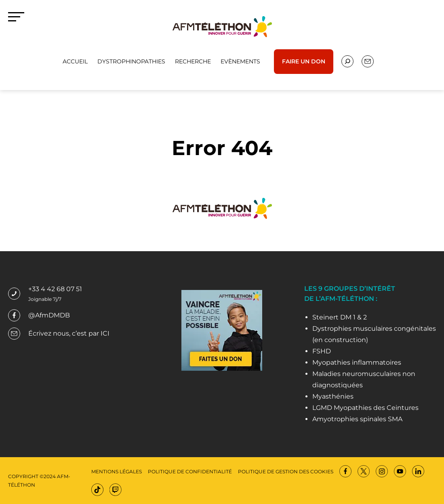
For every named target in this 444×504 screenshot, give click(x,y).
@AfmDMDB (49, 315)
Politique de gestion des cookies (286, 471)
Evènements (240, 61)
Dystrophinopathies (131, 61)
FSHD (322, 351)
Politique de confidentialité (190, 471)
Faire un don (304, 61)
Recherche (193, 61)
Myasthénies (333, 396)
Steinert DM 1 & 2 (340, 317)
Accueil (75, 61)
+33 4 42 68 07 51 (55, 289)
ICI (105, 333)
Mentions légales (117, 471)
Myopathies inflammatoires (357, 362)
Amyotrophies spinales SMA (357, 419)
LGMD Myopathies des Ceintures (365, 408)
